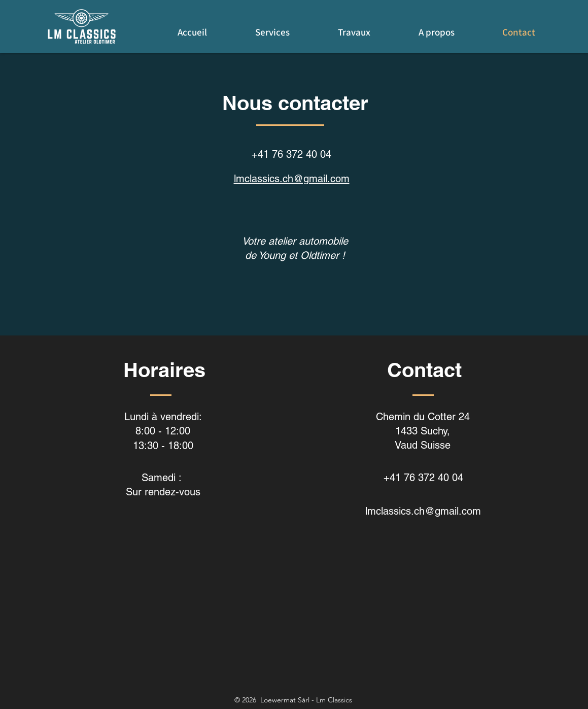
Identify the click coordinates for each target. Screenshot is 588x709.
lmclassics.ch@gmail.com (292, 179)
